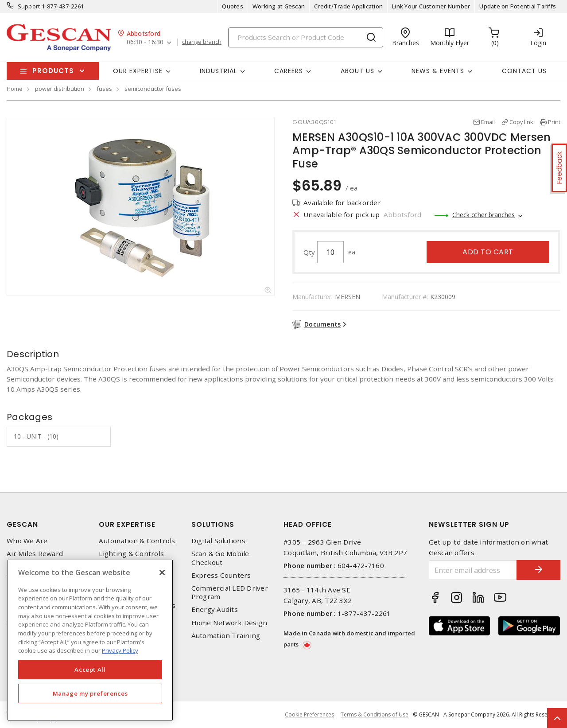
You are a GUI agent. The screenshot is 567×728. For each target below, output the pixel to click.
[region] (90, 640)
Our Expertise (127, 524)
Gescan (22, 524)
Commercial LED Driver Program (230, 592)
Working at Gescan (279, 6)
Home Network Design (229, 623)
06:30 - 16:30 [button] (145, 42)
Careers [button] (289, 71)
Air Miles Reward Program (35, 558)
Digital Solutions (218, 541)
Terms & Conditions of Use (375, 714)
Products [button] (53, 71)
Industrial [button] (218, 71)
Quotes (233, 6)
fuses (104, 89)
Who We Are (27, 541)
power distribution (60, 89)
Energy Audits (215, 609)
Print (554, 122)
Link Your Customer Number (431, 6)
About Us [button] (357, 71)
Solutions (213, 524)
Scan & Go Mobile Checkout (220, 558)
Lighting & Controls (131, 554)
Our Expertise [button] (138, 71)
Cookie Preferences (309, 715)
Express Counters (221, 575)
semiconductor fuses (153, 89)
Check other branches (484, 215)
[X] (162, 572)
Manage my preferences (90, 693)
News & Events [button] (438, 71)
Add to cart (488, 252)
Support (29, 6)
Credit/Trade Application (348, 6)
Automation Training (226, 636)
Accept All (90, 670)
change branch (202, 42)
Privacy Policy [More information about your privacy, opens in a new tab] (120, 650)
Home (15, 89)
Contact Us (524, 71)
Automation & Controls (137, 541)
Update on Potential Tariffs (518, 6)
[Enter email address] (473, 570)
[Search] (306, 37)
